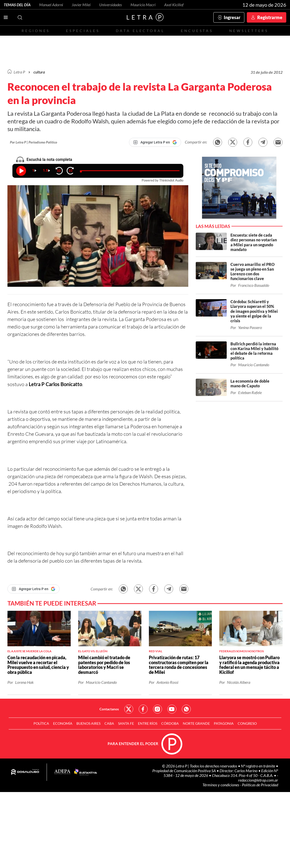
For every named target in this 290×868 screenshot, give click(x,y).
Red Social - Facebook (143, 709)
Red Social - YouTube (172, 709)
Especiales (83, 31)
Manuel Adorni (51, 5)
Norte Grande (196, 723)
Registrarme (270, 17)
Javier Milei (81, 5)
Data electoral (140, 31)
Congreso (247, 723)
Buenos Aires (88, 723)
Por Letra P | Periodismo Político (33, 142)
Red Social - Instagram (158, 709)
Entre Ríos (148, 723)
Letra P (19, 72)
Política (41, 723)
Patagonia (224, 723)
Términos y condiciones (221, 785)
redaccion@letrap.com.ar (258, 780)
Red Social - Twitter (129, 709)
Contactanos (109, 709)
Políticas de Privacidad (260, 785)
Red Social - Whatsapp (186, 709)
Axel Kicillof (174, 5)
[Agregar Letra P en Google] (155, 142)
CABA (109, 723)
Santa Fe (126, 723)
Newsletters (249, 31)
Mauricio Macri (143, 5)
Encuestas (197, 31)
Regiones (36, 31)
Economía (63, 723)
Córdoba (170, 723)
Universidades (111, 5)
